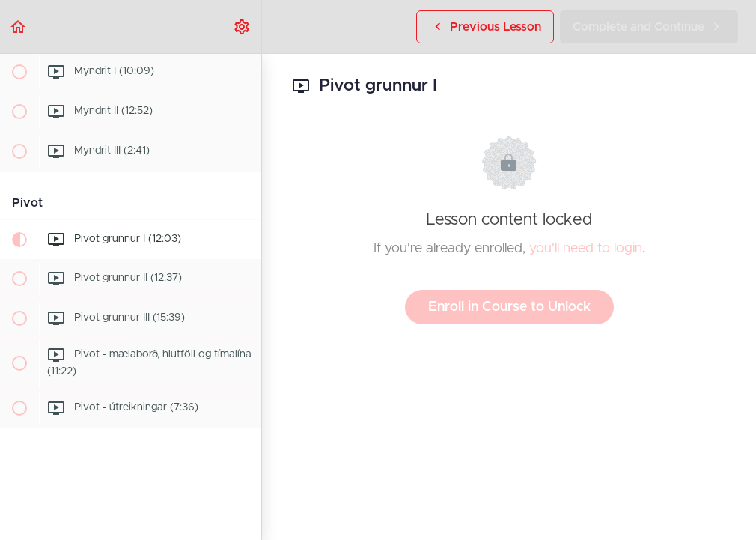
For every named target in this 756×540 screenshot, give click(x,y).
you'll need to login (586, 249)
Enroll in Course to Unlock (509, 307)
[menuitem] (243, 27)
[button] (19, 27)
